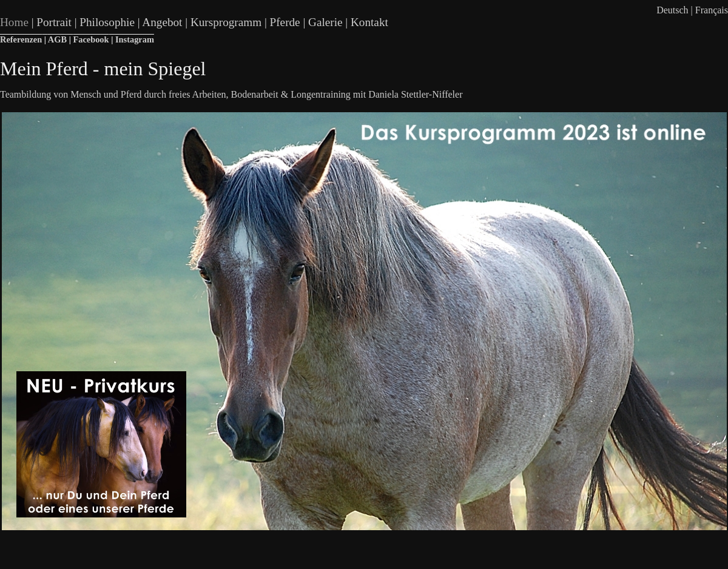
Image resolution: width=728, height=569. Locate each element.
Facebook (91, 39)
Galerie (325, 22)
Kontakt (369, 22)
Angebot (162, 22)
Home (14, 22)
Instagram (135, 39)
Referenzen (21, 39)
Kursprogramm (226, 22)
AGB (57, 39)
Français (712, 10)
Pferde (285, 22)
